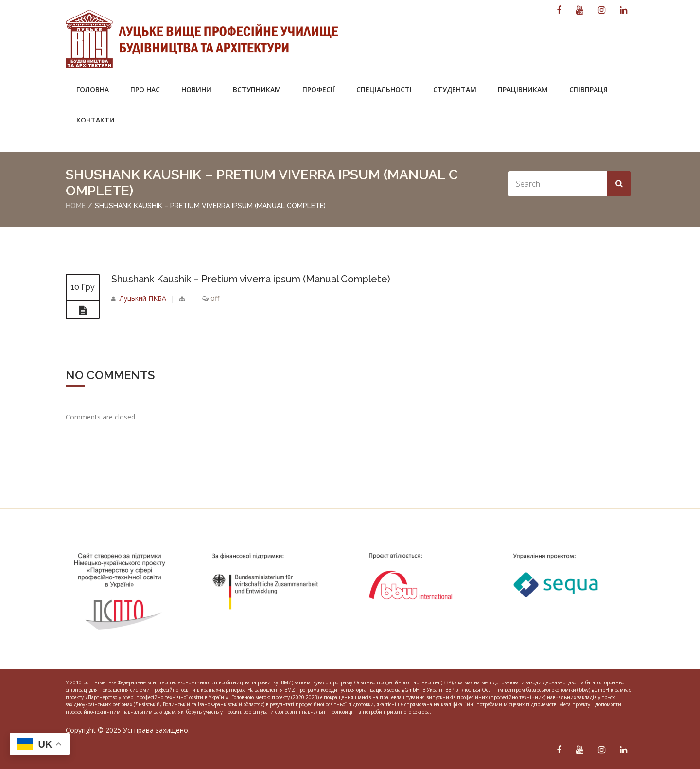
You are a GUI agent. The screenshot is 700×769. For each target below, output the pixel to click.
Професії (319, 90)
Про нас (145, 90)
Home (76, 206)
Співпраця (588, 90)
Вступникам (257, 90)
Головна (93, 90)
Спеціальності (384, 90)
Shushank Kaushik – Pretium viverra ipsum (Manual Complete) (251, 279)
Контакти (96, 120)
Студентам (455, 90)
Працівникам (523, 90)
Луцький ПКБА (143, 298)
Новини (196, 90)
